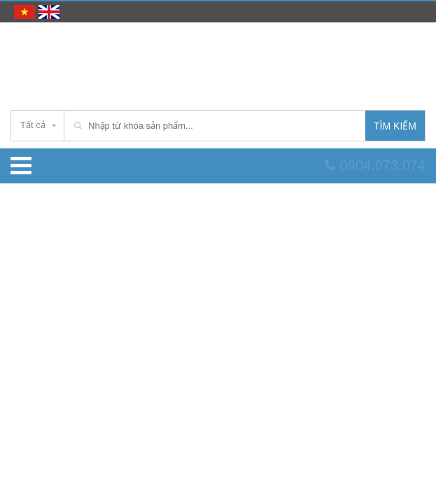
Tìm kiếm (395, 126)
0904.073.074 (375, 165)
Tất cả (33, 125)
